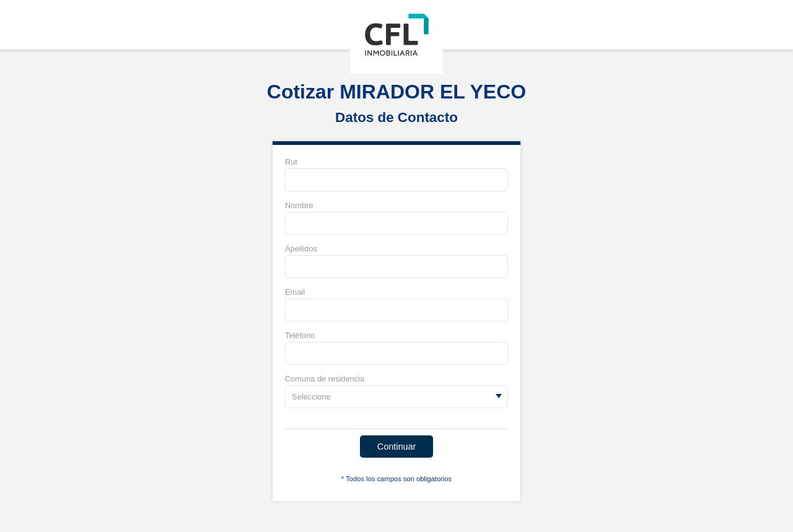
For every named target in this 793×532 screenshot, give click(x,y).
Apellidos (301, 249)
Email (295, 292)
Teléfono (300, 335)
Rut (291, 162)
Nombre (299, 205)
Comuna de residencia (325, 379)
